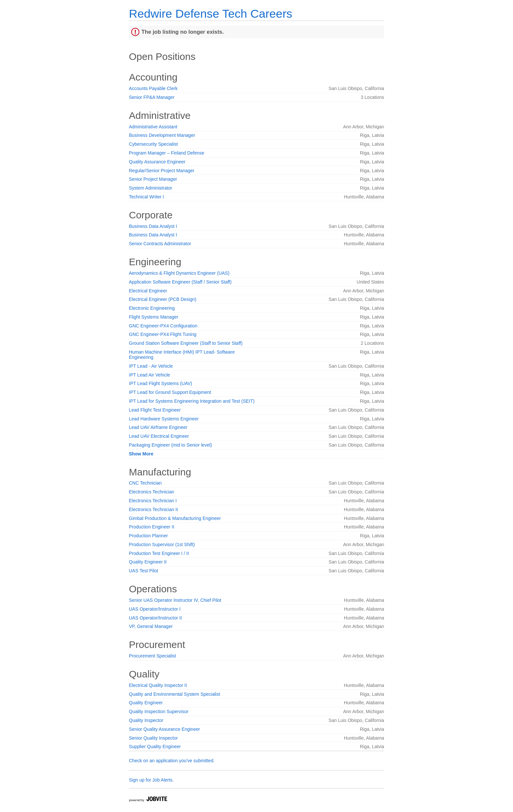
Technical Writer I (146, 197)
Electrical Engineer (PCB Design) (163, 299)
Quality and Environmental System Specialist (175, 694)
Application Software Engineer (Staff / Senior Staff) (180, 282)
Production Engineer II (152, 527)
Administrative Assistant (153, 127)
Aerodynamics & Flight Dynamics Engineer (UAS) (179, 273)
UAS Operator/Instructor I (155, 609)
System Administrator (150, 188)
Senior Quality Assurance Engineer (164, 729)
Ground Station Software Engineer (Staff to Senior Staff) (186, 343)
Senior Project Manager (153, 179)
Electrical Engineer (148, 291)
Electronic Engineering (152, 308)
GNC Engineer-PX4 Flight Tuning (163, 334)
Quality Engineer (146, 703)
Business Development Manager (162, 135)
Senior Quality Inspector (153, 738)
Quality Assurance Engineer (157, 162)
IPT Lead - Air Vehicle (151, 366)
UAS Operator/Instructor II (155, 618)
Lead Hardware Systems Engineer (164, 419)
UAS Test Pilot (143, 571)
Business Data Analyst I (153, 226)
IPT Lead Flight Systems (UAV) (160, 383)
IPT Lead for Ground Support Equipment (170, 392)
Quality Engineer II (148, 562)
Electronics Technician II (153, 509)
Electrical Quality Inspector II (158, 685)
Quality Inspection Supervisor (159, 711)
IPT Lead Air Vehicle (150, 375)
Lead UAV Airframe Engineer (158, 427)
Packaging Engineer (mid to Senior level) (170, 445)
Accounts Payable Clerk (153, 88)
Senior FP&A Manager (152, 97)
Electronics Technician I (153, 501)
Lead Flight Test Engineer (155, 410)
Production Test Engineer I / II (159, 553)
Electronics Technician (151, 492)
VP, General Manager (151, 626)
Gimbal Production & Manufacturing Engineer (175, 518)
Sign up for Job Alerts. (151, 780)
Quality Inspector (146, 720)
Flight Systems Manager (154, 317)
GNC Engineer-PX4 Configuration (163, 326)
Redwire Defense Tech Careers (211, 14)
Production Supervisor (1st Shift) (162, 544)
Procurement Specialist (152, 656)
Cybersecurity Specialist (153, 144)
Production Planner (148, 536)
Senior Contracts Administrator (160, 244)
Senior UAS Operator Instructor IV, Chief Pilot (175, 600)
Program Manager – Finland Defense (167, 153)
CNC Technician (145, 483)
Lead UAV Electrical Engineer (159, 436)
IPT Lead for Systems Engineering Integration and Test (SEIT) (192, 401)
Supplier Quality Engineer (155, 747)
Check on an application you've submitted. (172, 761)
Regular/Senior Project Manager (162, 171)
